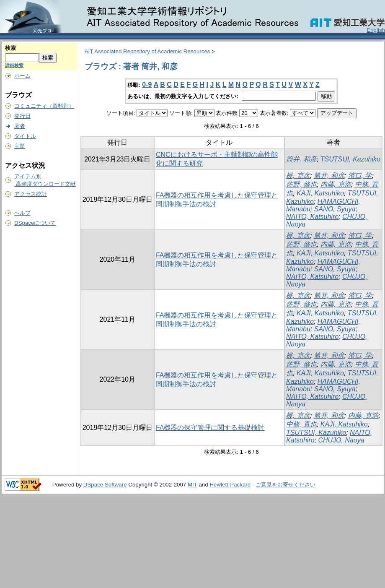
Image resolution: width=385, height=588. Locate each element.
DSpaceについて (35, 223)
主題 (20, 146)
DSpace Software (105, 485)
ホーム (22, 76)
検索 (10, 48)
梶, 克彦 (298, 176)
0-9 (147, 85)
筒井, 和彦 (301, 159)
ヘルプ (22, 213)
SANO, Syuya (335, 209)
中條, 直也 (301, 424)
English (376, 30)
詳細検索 (14, 65)
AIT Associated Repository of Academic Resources (147, 51)
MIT (192, 485)
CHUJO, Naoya (341, 440)
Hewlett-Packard (230, 485)
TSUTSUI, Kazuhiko (350, 159)
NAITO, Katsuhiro (312, 217)
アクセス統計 (31, 194)
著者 (20, 126)
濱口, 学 (360, 176)
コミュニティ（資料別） (44, 106)
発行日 (22, 116)
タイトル (25, 136)
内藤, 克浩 (336, 184)
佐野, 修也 (301, 184)
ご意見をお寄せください (286, 485)
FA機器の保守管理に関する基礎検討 (210, 428)
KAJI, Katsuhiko (320, 193)
